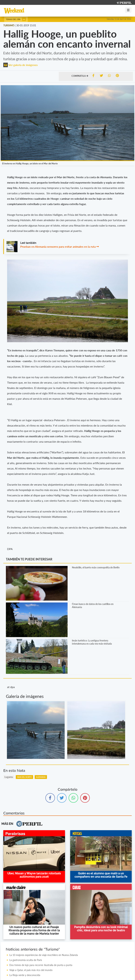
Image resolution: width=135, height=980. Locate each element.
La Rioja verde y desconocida (25, 975)
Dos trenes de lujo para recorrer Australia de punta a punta (41, 965)
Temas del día (16, 19)
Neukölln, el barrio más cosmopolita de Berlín (96, 567)
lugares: (9, 777)
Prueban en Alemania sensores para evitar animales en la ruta (58, 247)
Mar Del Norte (24, 777)
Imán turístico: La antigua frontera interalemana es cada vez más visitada (92, 642)
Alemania (41, 777)
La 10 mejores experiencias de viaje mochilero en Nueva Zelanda (44, 955)
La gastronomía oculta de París (26, 960)
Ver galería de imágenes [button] (20, 65)
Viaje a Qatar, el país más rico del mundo (31, 970)
